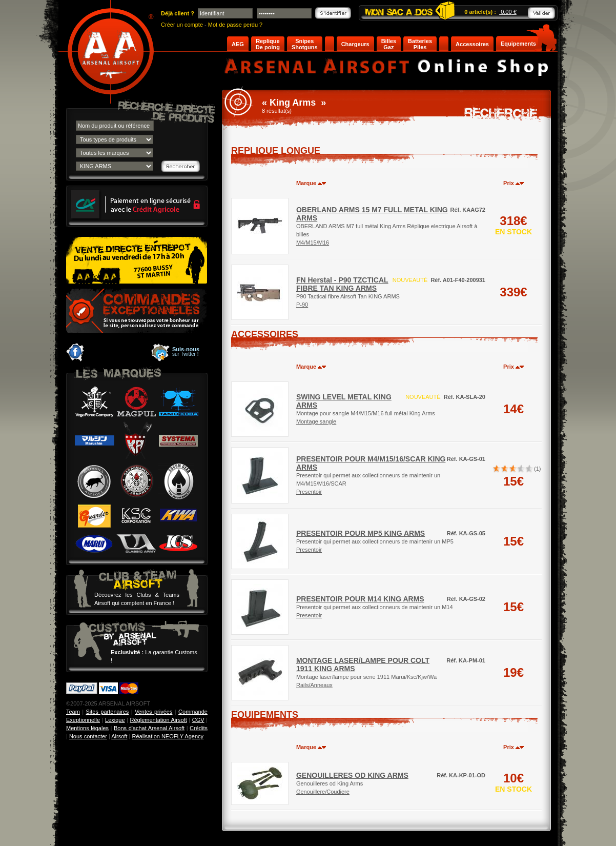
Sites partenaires (108, 712)
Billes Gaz (389, 44)
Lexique (115, 720)
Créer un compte (182, 25)
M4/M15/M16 (313, 243)
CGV (198, 720)
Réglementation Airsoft (159, 720)
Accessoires (472, 44)
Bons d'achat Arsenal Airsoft (149, 728)
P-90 (302, 305)
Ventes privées (153, 712)
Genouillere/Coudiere (323, 792)
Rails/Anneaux (314, 685)
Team (73, 712)
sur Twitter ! (186, 352)
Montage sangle (316, 421)
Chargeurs (355, 44)
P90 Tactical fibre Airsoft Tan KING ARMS (348, 288)
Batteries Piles (420, 44)
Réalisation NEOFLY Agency (168, 736)
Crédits (199, 728)
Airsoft (119, 736)
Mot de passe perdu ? (235, 25)
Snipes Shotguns (305, 44)
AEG (238, 44)
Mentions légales (87, 728)
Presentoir (309, 492)
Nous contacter (88, 736)
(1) (537, 469)
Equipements (518, 44)
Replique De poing (268, 44)
